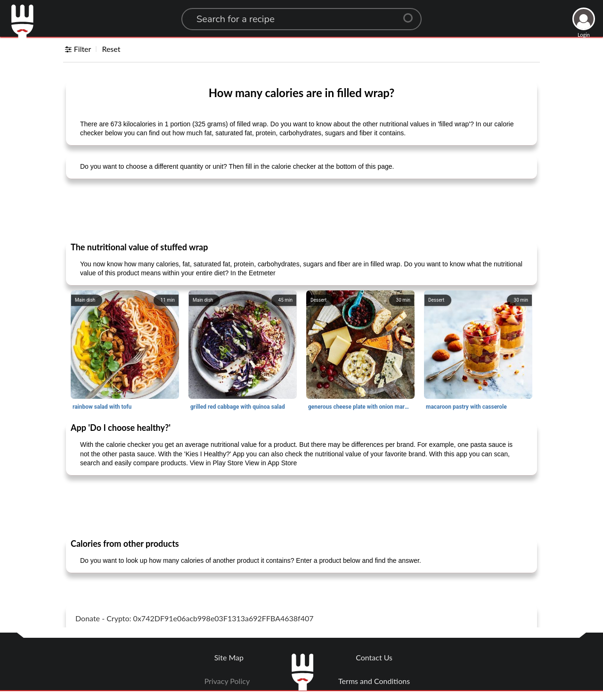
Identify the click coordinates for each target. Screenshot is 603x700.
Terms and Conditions (374, 681)
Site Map (229, 657)
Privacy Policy (227, 681)
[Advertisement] (301, 210)
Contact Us (374, 657)
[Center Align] (411, 14)
